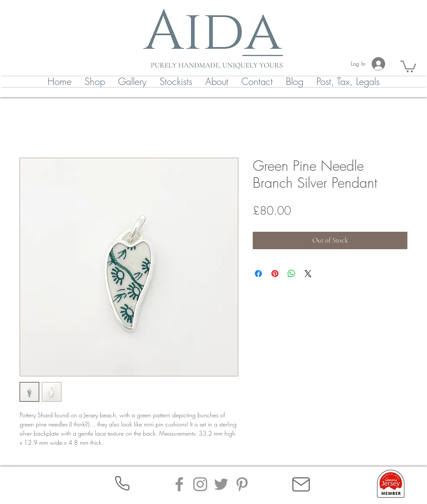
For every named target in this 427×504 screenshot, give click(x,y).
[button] (408, 66)
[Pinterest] (242, 484)
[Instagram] (200, 484)
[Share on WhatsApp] (291, 274)
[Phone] (122, 483)
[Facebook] (179, 484)
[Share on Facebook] (258, 274)
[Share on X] (308, 274)
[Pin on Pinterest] (275, 274)
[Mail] (301, 484)
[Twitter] (221, 484)
